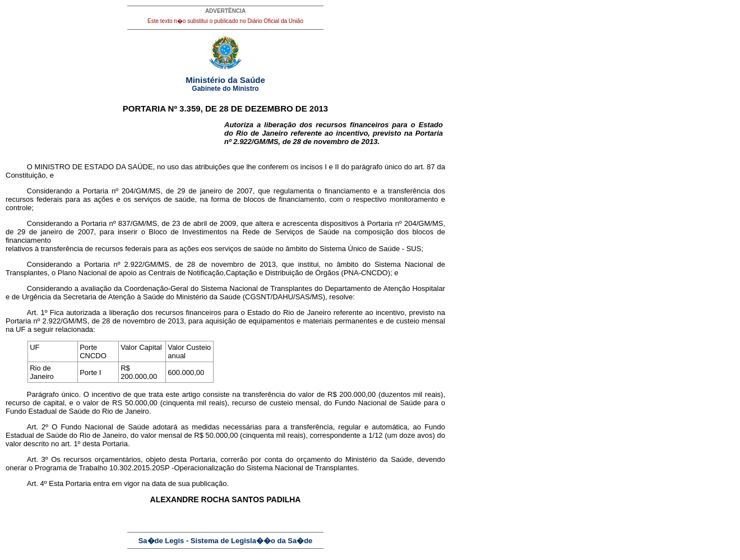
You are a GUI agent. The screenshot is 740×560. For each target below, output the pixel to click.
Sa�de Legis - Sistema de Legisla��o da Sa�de (226, 541)
